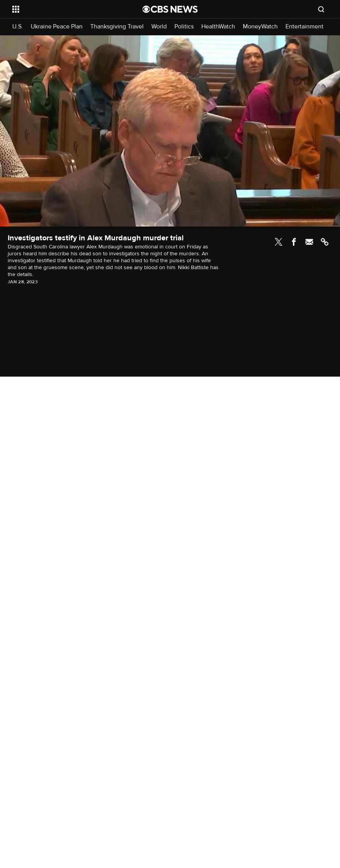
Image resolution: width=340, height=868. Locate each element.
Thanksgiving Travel (117, 27)
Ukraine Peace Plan (57, 27)
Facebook (294, 242)
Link (325, 242)
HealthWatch (218, 27)
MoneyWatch (260, 27)
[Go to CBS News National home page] (170, 9)
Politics (184, 27)
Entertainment (304, 27)
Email (309, 242)
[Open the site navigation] (65, 9)
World (159, 27)
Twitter (279, 242)
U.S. (18, 27)
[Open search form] (321, 9)
